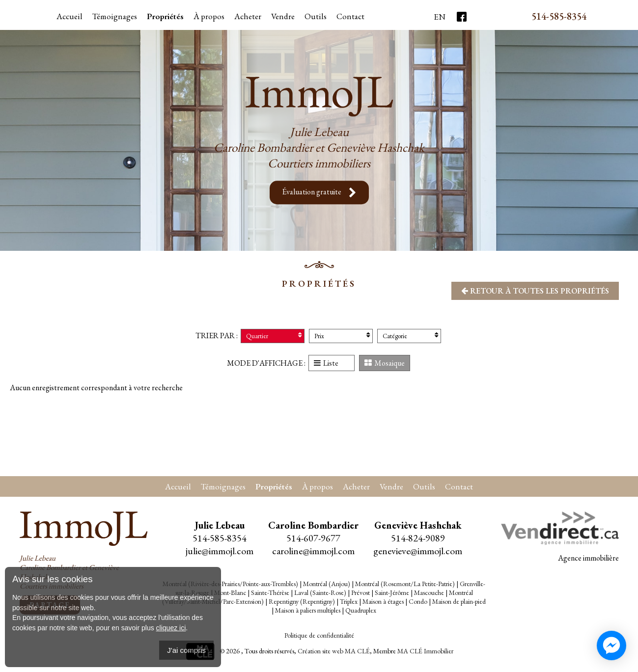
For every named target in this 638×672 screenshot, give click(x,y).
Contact (350, 16)
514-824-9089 (418, 538)
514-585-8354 (559, 16)
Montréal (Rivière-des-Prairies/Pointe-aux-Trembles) (230, 584)
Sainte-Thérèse (270, 592)
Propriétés (165, 16)
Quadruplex (361, 610)
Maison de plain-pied (459, 601)
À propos (209, 16)
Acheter (248, 16)
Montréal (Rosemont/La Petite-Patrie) (405, 584)
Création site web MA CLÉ (334, 651)
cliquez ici (171, 628)
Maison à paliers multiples (308, 610)
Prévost (361, 592)
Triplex (349, 601)
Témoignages (115, 16)
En (440, 17)
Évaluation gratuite (319, 192)
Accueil (69, 16)
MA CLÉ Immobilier (425, 651)
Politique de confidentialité (319, 635)
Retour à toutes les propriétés (535, 291)
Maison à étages (383, 601)
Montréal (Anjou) (327, 584)
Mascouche (429, 592)
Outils (424, 486)
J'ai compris (186, 650)
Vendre (283, 16)
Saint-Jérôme (392, 592)
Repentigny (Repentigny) (302, 601)
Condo (418, 601)
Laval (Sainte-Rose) (320, 592)
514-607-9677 (313, 538)
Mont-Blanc (230, 592)
